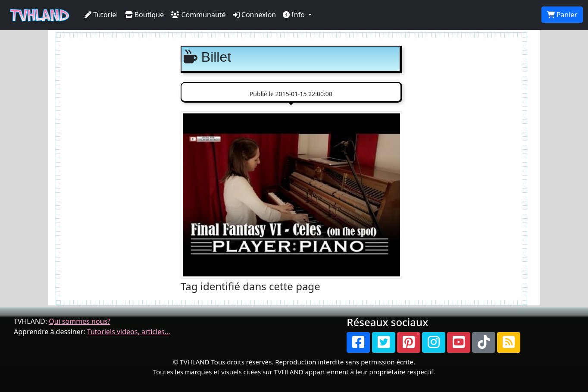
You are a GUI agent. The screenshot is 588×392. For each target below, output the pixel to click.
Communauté (198, 15)
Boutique (145, 15)
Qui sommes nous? (80, 321)
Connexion (255, 15)
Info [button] (295, 15)
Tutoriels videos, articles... (129, 332)
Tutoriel (101, 15)
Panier (562, 15)
